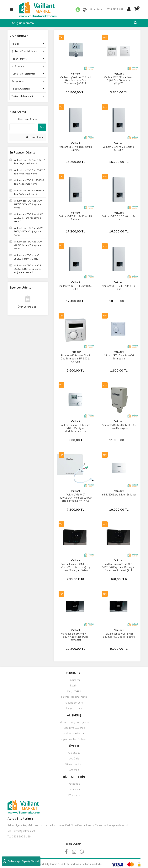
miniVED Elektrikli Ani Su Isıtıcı (119, 495)
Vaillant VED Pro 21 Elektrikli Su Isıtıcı (119, 149)
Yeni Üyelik (74, 753)
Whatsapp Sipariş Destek (21, 861)
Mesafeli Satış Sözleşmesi (74, 722)
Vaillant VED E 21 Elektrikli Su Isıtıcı (76, 288)
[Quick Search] (22, 127)
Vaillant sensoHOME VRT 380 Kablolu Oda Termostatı (119, 635)
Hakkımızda (74, 680)
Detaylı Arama (35, 137)
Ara (42, 127)
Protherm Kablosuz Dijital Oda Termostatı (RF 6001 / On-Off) (75, 359)
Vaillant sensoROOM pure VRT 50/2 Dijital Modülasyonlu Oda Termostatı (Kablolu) (75, 430)
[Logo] (38, 9)
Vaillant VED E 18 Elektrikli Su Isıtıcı (119, 218)
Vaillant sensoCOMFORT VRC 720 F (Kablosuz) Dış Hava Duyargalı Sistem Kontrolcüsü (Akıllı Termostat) (76, 569)
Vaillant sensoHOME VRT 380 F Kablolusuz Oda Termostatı (75, 637)
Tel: (19, 837)
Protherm (75, 352)
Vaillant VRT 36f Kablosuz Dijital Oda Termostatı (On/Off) (119, 80)
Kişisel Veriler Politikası (74, 739)
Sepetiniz (74, 770)
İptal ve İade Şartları (74, 734)
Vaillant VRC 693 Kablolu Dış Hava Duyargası (119, 427)
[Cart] (137, 9)
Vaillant (76, 74)
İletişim (74, 686)
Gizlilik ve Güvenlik (74, 728)
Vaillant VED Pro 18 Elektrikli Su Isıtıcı (76, 149)
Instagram (74, 790)
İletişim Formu (74, 708)
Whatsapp (74, 795)
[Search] (74, 23)
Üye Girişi (74, 759)
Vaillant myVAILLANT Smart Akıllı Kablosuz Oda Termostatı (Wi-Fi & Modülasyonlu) (76, 82)
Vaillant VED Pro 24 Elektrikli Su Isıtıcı (76, 218)
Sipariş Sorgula (74, 703)
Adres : (68, 825)
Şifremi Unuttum (74, 764)
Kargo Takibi (74, 691)
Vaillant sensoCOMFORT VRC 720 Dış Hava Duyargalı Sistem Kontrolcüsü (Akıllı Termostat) (119, 569)
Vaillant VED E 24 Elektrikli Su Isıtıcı (119, 288)
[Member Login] (129, 9)
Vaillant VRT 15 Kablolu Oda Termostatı (119, 357)
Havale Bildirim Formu (74, 697)
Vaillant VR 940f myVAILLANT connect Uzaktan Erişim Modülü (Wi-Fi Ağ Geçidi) (76, 499)
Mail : (21, 831)
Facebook (74, 784)
